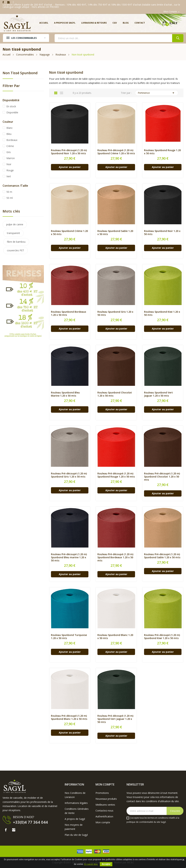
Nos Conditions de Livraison (75, 795)
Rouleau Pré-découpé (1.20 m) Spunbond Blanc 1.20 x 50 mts (69, 717)
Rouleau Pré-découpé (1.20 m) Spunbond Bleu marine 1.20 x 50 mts (69, 557)
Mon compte (103, 822)
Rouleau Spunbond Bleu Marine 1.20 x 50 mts (65, 394)
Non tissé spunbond (20, 73)
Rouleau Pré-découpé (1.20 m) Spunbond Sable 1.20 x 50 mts (162, 556)
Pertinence (157, 93)
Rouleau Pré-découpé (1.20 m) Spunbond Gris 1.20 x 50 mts (69, 475)
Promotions (102, 793)
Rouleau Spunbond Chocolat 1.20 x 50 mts (115, 394)
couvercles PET (16, 250)
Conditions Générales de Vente (77, 811)
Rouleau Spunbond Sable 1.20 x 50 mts (115, 233)
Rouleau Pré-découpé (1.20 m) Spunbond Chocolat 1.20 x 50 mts (162, 477)
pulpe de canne (15, 224)
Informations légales (76, 803)
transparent (13, 233)
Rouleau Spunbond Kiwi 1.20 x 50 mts (162, 313)
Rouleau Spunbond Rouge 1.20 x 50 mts (162, 152)
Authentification (104, 816)
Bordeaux (12, 140)
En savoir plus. (91, 864)
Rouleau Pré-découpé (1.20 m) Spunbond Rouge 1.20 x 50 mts (116, 475)
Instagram (8, 2)
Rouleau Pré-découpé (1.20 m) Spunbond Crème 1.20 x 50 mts (116, 152)
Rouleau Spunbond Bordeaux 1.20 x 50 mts (69, 313)
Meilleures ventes (105, 805)
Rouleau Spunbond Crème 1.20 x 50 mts (69, 233)
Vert (9, 176)
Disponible (12, 112)
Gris (9, 152)
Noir (9, 164)
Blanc (10, 128)
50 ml (10, 198)
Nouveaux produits (106, 799)
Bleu (9, 134)
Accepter (106, 864)
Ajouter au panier (70, 167)
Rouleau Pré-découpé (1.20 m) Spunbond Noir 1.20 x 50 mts (69, 152)
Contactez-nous (104, 811)
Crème (10, 146)
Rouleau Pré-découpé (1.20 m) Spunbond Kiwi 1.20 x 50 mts (162, 637)
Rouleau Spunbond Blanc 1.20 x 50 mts (115, 637)
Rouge (10, 170)
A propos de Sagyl (75, 819)
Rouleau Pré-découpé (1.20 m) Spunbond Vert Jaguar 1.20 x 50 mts (115, 719)
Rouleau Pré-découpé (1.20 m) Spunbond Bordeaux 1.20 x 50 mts (115, 557)
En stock (11, 106)
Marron (11, 158)
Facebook (3, 2)
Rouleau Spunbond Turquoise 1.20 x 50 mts (69, 637)
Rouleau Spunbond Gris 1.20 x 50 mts (115, 313)
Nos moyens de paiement (74, 827)
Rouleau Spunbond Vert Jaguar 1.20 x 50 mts (158, 394)
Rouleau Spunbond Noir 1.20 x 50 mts (162, 233)
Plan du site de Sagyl (76, 835)
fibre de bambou (16, 242)
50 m (9, 192)
